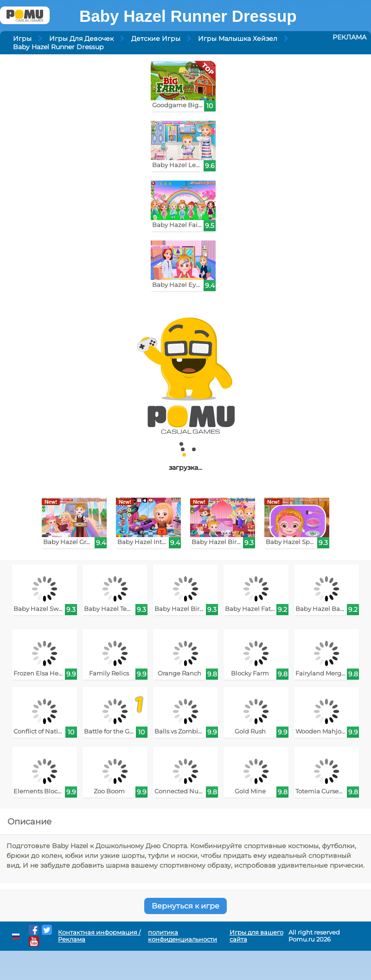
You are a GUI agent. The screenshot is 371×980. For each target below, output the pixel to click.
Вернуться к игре (185, 906)
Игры (22, 39)
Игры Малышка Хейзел (238, 39)
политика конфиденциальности (182, 936)
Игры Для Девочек (81, 39)
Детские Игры (156, 39)
